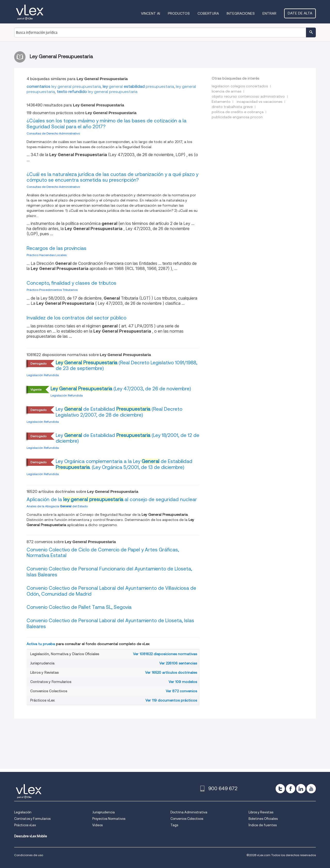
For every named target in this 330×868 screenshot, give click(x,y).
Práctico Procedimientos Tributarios (52, 290)
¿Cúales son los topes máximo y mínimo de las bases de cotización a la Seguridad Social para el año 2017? (106, 124)
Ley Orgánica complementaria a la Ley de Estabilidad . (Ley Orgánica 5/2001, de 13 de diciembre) (124, 464)
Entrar (269, 13)
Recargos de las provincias (56, 248)
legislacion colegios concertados (240, 86)
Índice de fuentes (263, 825)
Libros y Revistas (261, 812)
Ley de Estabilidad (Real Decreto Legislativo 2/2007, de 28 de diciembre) (119, 412)
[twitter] (280, 789)
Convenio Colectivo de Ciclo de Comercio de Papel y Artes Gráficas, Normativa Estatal (103, 553)
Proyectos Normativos (109, 819)
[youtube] (311, 789)
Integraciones (241, 13)
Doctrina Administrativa (189, 812)
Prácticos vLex (25, 825)
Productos (179, 13)
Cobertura (208, 13)
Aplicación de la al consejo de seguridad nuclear (112, 499)
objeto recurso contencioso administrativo (248, 96)
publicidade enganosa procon (237, 117)
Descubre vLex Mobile (31, 836)
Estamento (221, 102)
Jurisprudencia (104, 812)
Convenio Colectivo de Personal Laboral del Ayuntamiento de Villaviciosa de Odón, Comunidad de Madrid (111, 591)
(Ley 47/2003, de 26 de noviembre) (121, 389)
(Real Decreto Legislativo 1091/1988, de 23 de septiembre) (126, 366)
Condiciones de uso (29, 855)
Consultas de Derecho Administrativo (53, 133)
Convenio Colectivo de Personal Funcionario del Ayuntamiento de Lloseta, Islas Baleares (109, 572)
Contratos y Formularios (32, 819)
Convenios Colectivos (187, 819)
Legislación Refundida (43, 375)
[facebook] (291, 789)
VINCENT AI (151, 13)
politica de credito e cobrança (238, 112)
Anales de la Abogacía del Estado (57, 506)
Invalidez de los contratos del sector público (76, 318)
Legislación (23, 812)
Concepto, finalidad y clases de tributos (71, 283)
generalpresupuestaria (138, 86)
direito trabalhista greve (232, 107)
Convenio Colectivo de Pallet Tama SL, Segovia (79, 607)
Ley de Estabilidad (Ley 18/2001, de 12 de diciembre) (127, 438)
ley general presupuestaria (64, 86)
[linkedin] (301, 789)
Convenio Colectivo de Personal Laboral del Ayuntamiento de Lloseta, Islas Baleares (110, 623)
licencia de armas (226, 91)
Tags (174, 825)
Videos (97, 825)
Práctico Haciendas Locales (47, 255)
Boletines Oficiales (263, 819)
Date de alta (300, 13)
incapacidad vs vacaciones (259, 102)
